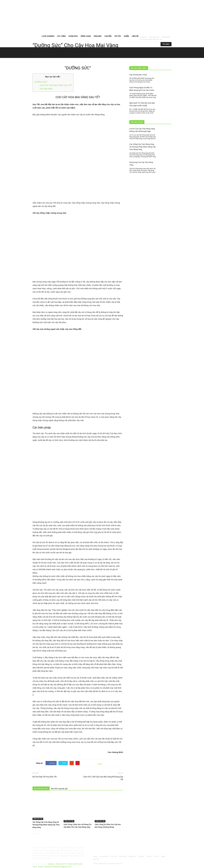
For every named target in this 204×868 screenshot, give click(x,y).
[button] (168, 17)
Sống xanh (86, 36)
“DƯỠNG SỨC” (41, 82)
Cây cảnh (61, 36)
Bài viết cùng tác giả (59, 789)
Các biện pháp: (46, 89)
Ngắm (126, 36)
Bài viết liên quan (41, 789)
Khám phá (73, 36)
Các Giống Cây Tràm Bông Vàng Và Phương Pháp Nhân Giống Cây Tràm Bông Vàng (46, 825)
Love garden (48, 36)
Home (36, 36)
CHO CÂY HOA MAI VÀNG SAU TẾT (56, 85)
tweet (100, 764)
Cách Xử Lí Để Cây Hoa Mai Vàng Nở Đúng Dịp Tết (103, 778)
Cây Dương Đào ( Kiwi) (138, 75)
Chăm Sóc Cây (38, 819)
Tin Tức (118, 36)
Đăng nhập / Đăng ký (82, 2)
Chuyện (108, 36)
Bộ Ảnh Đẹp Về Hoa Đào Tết (45, 777)
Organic (98, 36)
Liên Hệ (135, 36)
